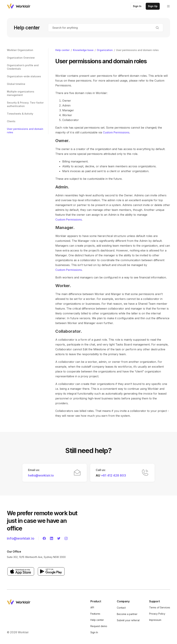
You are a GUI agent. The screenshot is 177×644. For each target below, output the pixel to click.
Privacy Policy (157, 614)
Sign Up (153, 6)
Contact (121, 608)
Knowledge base (83, 50)
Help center (62, 50)
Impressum (155, 620)
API (92, 607)
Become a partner (127, 614)
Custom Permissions (116, 132)
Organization (105, 50)
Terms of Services (160, 607)
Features (95, 614)
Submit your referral (128, 620)
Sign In (137, 6)
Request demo (99, 626)
